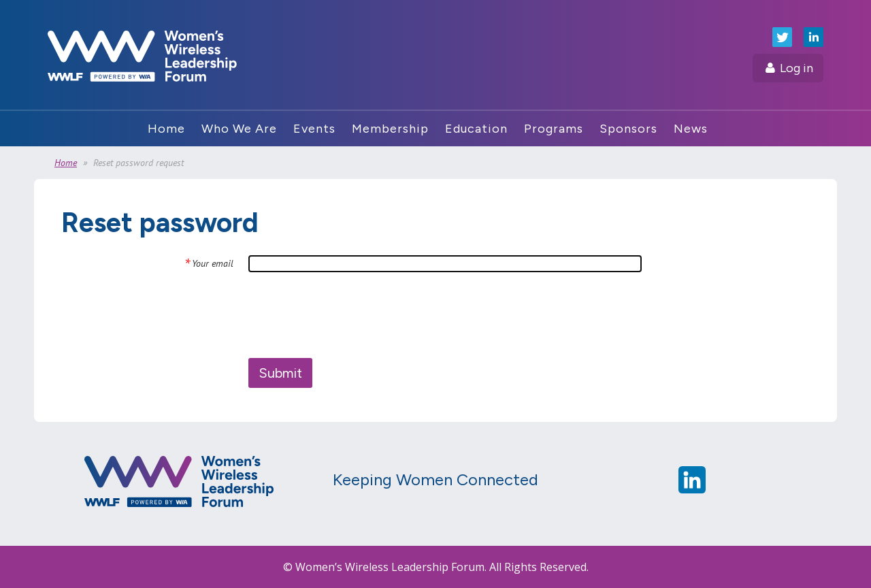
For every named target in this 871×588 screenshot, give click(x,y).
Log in (796, 68)
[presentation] (352, 315)
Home (66, 163)
